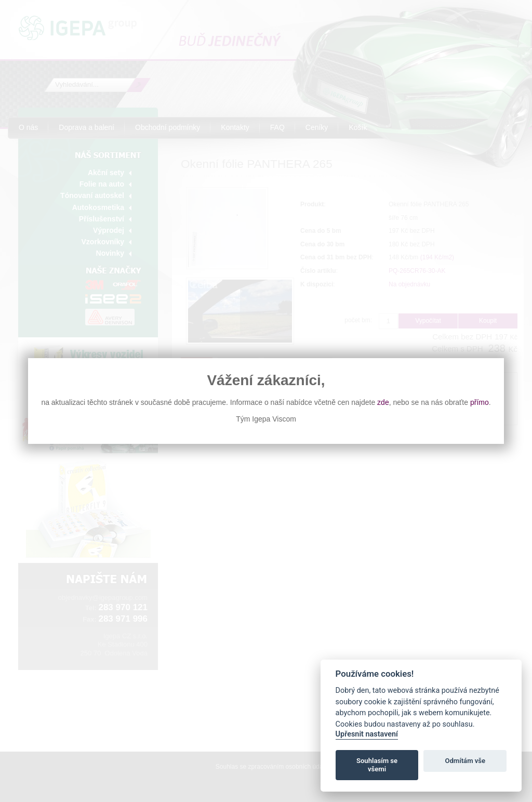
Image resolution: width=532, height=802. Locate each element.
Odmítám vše (465, 761)
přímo (480, 402)
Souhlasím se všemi (377, 765)
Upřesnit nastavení (367, 734)
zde (383, 402)
